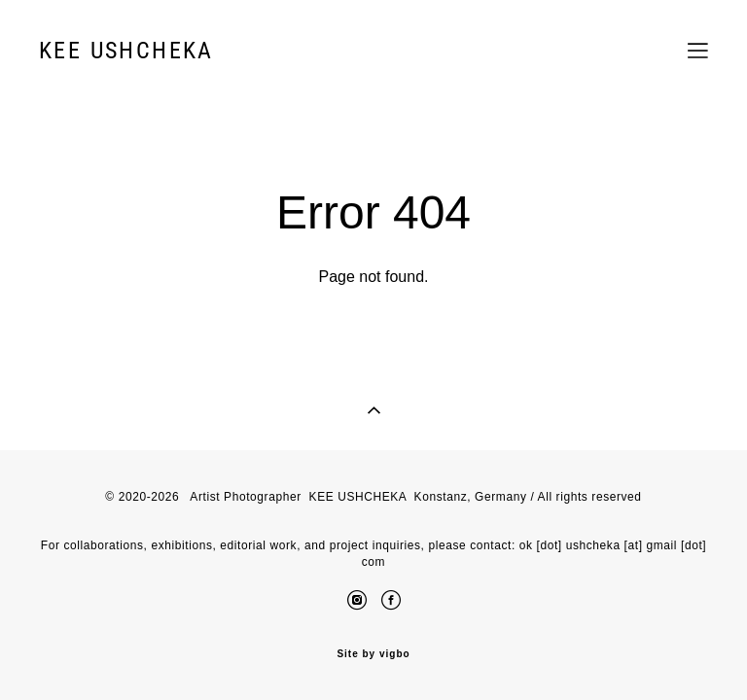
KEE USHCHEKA (126, 51)
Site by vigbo (373, 654)
